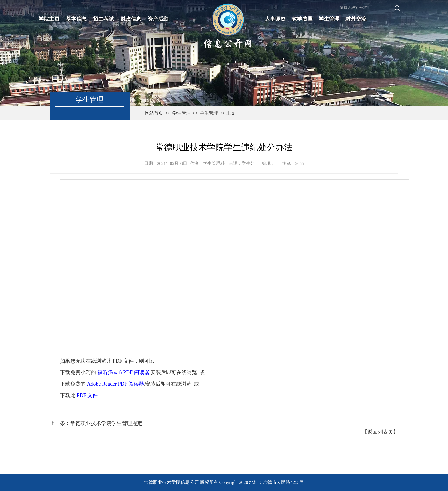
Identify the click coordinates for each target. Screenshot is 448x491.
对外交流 (356, 19)
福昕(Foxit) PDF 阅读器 (123, 372)
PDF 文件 (87, 395)
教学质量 (302, 19)
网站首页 (154, 113)
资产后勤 (158, 19)
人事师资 (275, 19)
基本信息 (76, 19)
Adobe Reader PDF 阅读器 (116, 384)
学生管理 (329, 19)
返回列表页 (380, 432)
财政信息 (131, 19)
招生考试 (104, 19)
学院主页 (49, 19)
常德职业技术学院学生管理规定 (106, 423)
